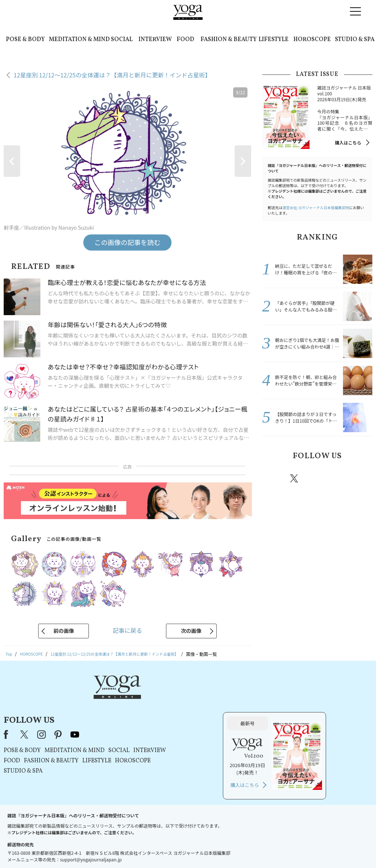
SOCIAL (122, 40)
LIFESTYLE (274, 40)
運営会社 (259, 848)
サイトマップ (288, 848)
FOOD (185, 40)
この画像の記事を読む (127, 242)
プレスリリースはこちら (100, 848)
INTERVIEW (155, 40)
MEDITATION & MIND (79, 40)
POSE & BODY (25, 40)
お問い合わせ (57, 848)
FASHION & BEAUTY (229, 40)
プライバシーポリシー (176, 848)
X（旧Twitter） (117, 698)
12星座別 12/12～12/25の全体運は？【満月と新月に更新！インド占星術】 (112, 75)
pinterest (339, 478)
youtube (167, 698)
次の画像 (191, 631)
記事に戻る (127, 630)
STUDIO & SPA (355, 40)
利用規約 (140, 848)
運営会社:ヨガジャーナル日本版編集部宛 (316, 207)
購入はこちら (348, 143)
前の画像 (64, 631)
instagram (316, 478)
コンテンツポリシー (224, 848)
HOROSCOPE (312, 40)
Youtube (359, 478)
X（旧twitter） (295, 478)
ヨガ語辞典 (318, 848)
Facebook (274, 478)
